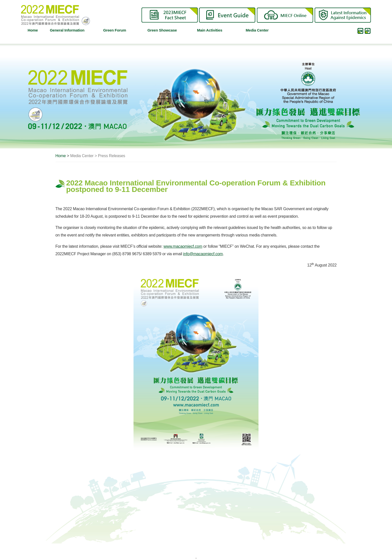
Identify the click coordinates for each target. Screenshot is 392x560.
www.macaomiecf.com (183, 246)
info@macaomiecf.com (203, 254)
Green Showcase (165, 30)
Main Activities (214, 30)
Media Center (262, 30)
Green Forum (119, 30)
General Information (69, 30)
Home (33, 30)
